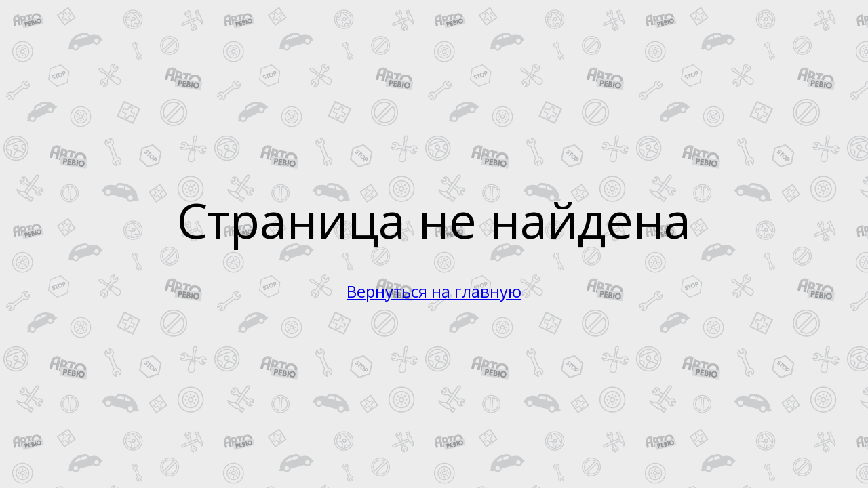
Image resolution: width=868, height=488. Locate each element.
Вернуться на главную (434, 291)
